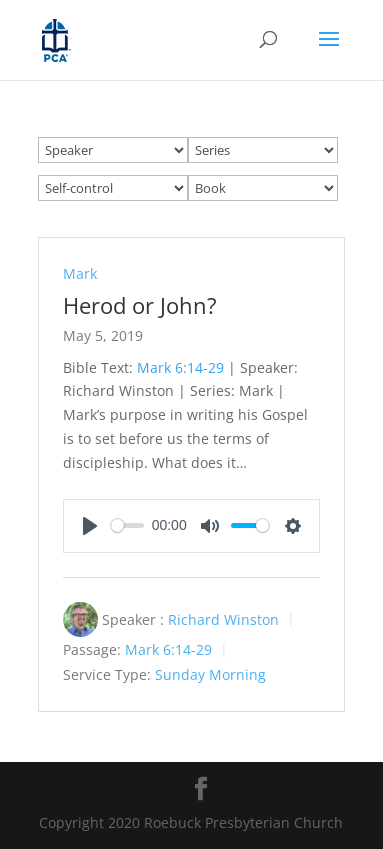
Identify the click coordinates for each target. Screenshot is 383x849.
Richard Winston (223, 618)
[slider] (127, 525)
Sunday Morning (210, 674)
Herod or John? (140, 305)
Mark (80, 273)
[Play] (90, 526)
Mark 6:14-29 (180, 367)
